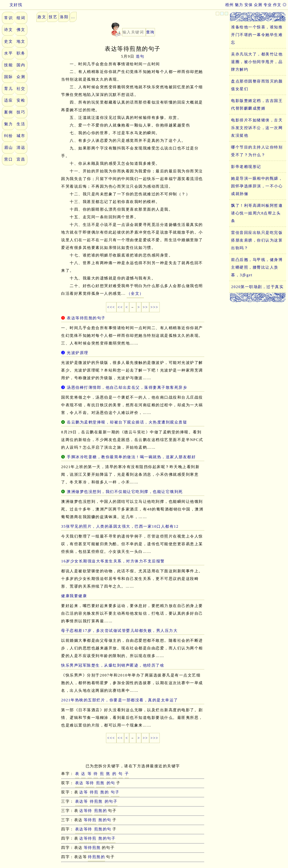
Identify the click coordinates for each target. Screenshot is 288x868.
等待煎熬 (92, 848)
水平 (8, 53)
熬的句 (105, 820)
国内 (21, 65)
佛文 (21, 30)
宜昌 (21, 159)
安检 (21, 100)
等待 (90, 783)
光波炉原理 (78, 353)
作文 (277, 5)
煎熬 (100, 783)
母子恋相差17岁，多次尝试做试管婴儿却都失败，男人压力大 (119, 631)
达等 (84, 792)
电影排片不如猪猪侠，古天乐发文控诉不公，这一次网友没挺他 (257, 128)
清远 (21, 148)
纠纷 (8, 136)
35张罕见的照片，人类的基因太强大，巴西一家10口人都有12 (120, 526)
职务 (21, 53)
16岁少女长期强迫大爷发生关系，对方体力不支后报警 (113, 561)
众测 (258, 5)
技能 (8, 65)
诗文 (8, 30)
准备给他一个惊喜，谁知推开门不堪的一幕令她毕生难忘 (257, 35)
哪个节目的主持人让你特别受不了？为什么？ (257, 151)
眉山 (8, 148)
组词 (21, 18)
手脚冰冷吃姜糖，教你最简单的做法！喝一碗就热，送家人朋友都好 (131, 457)
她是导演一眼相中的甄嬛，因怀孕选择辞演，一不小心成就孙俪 (257, 186)
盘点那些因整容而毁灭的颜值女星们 (257, 85)
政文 (42, 17)
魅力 (239, 5)
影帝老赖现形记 (246, 167)
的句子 (111, 801)
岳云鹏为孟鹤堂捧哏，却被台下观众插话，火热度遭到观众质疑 (127, 422)
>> (145, 307)
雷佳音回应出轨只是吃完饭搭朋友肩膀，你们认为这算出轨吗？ (257, 240)
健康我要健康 (74, 596)
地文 (21, 41)
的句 (111, 783)
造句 (140, 56)
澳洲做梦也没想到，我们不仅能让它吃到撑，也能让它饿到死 (125, 492)
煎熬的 (101, 811)
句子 (115, 792)
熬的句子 (107, 838)
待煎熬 (96, 801)
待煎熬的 (96, 857)
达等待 (86, 811)
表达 (79, 783)
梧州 (230, 5)
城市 (21, 136)
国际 (8, 77)
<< (120, 307)
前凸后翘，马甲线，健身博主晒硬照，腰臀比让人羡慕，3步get (257, 267)
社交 (21, 89)
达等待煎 (88, 838)
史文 (8, 41)
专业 (268, 5)
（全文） (135, 293)
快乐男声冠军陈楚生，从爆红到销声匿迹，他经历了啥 (113, 665)
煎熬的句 (103, 829)
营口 (8, 159)
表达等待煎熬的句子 (86, 318)
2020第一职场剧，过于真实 (257, 287)
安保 (249, 5)
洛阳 (64, 17)
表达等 (82, 801)
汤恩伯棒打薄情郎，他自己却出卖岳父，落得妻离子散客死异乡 (127, 387)
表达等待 (84, 829)
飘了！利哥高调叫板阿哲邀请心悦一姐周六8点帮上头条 (257, 213)
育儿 (8, 89)
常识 (8, 18)
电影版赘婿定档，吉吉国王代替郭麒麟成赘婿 (257, 105)
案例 (8, 112)
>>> (155, 307)
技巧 (21, 112)
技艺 (53, 17)
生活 (21, 124)
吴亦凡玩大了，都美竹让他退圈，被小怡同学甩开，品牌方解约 (257, 62)
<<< (111, 307)
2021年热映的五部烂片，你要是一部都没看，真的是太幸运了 (120, 700)
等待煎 (90, 820)
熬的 (105, 792)
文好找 (12, 5)
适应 (8, 100)
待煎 (94, 792)
